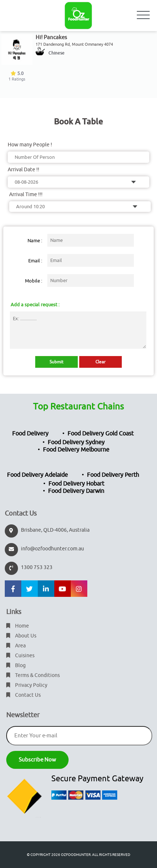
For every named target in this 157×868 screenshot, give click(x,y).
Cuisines (20, 656)
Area (16, 646)
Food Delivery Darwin (76, 491)
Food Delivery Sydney (76, 442)
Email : (35, 261)
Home (18, 626)
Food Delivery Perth (113, 475)
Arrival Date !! (23, 170)
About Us (21, 636)
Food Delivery (30, 434)
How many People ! (30, 145)
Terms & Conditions (33, 675)
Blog (16, 665)
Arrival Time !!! (26, 194)
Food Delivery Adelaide (37, 475)
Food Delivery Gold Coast (101, 434)
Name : (35, 241)
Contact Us (23, 695)
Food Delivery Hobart (76, 484)
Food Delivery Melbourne (76, 450)
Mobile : (34, 281)
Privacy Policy (27, 685)
